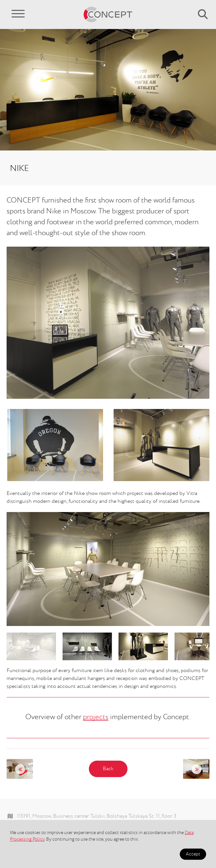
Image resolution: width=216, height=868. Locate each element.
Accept (193, 854)
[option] (108, 569)
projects (96, 717)
